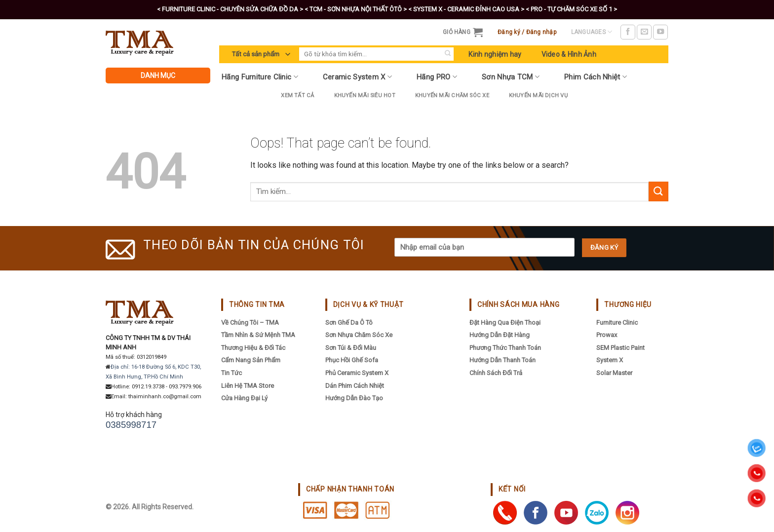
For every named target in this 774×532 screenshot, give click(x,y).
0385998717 (131, 425)
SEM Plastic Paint (620, 348)
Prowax (607, 335)
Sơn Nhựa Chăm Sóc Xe (359, 335)
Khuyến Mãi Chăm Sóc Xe (452, 95)
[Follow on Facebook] (628, 32)
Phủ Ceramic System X (357, 373)
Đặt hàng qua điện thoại (505, 323)
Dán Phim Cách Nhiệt (355, 386)
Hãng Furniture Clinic (260, 77)
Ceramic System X (357, 77)
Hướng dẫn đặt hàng (500, 335)
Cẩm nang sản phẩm (251, 360)
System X (610, 360)
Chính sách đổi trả (496, 373)
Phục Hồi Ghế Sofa (352, 360)
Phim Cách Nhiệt (596, 77)
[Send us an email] (644, 32)
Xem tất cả (297, 95)
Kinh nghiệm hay (495, 54)
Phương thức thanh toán (505, 348)
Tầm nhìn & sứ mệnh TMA (258, 335)
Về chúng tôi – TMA (250, 323)
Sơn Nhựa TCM (511, 77)
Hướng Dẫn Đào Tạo (354, 398)
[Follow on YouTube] (660, 32)
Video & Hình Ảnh (569, 54)
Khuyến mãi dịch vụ (538, 95)
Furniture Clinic (617, 323)
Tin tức (232, 373)
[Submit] (447, 54)
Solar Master (614, 373)
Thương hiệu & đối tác (253, 348)
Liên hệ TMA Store (248, 386)
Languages (592, 32)
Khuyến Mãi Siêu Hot (365, 95)
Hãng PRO (437, 77)
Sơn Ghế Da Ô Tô (349, 323)
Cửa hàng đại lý (244, 398)
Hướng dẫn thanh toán (503, 360)
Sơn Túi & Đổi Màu (351, 348)
